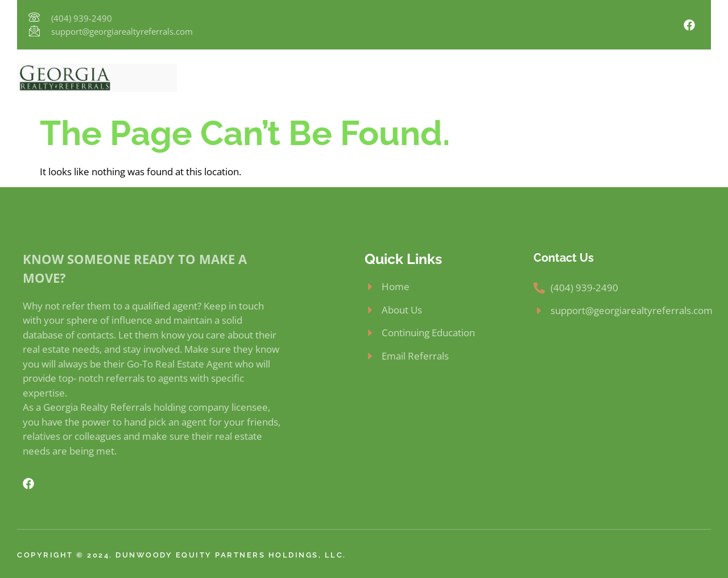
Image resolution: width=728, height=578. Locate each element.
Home (231, 78)
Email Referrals (636, 78)
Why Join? (342, 78)
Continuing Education (499, 78)
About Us (282, 78)
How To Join (408, 78)
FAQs (575, 78)
